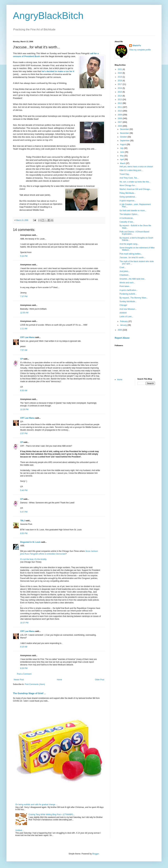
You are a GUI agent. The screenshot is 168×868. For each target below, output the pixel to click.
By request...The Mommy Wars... (134, 298)
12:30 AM (24, 313)
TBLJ (23, 521)
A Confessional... (127, 218)
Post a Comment (24, 674)
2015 (120, 92)
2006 (120, 126)
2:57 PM (24, 434)
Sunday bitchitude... (128, 302)
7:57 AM (24, 350)
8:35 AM (24, 391)
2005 (120, 330)
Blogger (96, 854)
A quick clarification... (129, 290)
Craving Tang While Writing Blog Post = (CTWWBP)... (52, 815)
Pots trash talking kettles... (131, 254)
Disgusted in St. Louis (30, 542)
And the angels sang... (129, 244)
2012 (120, 103)
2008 (120, 118)
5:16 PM (24, 256)
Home (59, 680)
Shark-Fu (137, 46)
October (124, 137)
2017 (120, 84)
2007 (120, 122)
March (123, 163)
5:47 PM (24, 512)
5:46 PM (24, 490)
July (122, 148)
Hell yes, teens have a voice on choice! (136, 167)
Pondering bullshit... (128, 294)
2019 (120, 77)
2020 (120, 73)
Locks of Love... (126, 317)
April (122, 159)
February (124, 321)
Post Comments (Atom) (35, 684)
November (125, 133)
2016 (120, 88)
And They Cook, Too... (129, 178)
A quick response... (128, 201)
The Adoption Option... (129, 214)
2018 (120, 81)
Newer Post (19, 680)
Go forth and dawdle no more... (133, 211)
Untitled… (20, 830)
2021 (120, 69)
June (122, 152)
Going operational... (128, 197)
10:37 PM (24, 623)
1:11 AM (24, 329)
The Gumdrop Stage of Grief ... (29, 693)
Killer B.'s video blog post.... (131, 170)
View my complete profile (140, 50)
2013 (120, 100)
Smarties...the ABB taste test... (133, 279)
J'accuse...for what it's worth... (132, 258)
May (122, 156)
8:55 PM (24, 533)
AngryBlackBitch (48, 16)
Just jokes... (125, 271)
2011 (120, 107)
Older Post (100, 680)
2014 (120, 96)
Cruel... (123, 267)
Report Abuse (122, 338)
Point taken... (125, 286)
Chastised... (125, 275)
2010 (120, 111)
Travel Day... (125, 174)
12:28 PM (24, 409)
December (125, 129)
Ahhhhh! (123, 313)
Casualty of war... (127, 222)
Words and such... (127, 283)
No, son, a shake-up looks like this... (135, 182)
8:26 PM (24, 668)
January (124, 325)
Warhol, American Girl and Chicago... (135, 189)
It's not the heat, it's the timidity (33, 559)
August (123, 144)
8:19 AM (24, 647)
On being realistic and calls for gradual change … (37, 804)
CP (21, 359)
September (125, 141)
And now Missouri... (128, 309)
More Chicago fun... (128, 185)
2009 (120, 115)
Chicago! (123, 305)
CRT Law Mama (27, 337)
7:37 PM (24, 296)
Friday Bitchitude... (128, 193)
